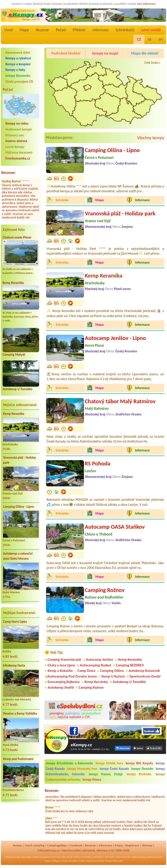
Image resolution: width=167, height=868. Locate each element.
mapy (47, 861)
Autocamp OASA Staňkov (115, 527)
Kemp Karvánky (96, 682)
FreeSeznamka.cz (18, 158)
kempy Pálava (92, 780)
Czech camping (35, 845)
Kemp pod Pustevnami (18, 759)
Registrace (132, 845)
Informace (100, 30)
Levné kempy (15, 147)
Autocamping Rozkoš (96, 665)
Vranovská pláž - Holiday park (19, 460)
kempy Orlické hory (109, 763)
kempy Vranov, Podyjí (106, 774)
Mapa (24, 30)
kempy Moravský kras (82, 769)
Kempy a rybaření (18, 58)
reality (76, 857)
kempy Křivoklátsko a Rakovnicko (70, 763)
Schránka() (125, 30)
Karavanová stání (18, 52)
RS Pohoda (98, 463)
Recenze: (8, 173)
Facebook (76, 845)
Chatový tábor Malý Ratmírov (120, 401)
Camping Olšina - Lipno (18, 507)
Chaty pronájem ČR (19, 81)
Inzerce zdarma (16, 141)
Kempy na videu (17, 123)
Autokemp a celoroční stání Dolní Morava (18, 556)
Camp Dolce (86, 671)
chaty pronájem (70, 861)
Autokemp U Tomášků (17, 389)
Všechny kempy (151, 138)
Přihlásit (79, 30)
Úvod (8, 30)
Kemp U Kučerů (113, 676)
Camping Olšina (112, 671)
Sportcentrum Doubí (145, 676)
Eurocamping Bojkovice (64, 682)
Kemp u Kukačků (60, 671)
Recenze (42, 30)
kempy (17, 845)
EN (161, 39)
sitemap (147, 845)
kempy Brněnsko (139, 774)
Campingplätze (57, 845)
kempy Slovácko (142, 769)
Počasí (61, 30)
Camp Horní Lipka (15, 622)
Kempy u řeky (15, 70)
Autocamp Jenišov (100, 660)
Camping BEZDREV (130, 665)
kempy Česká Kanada (114, 769)
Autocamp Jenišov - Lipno (115, 338)
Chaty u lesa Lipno (61, 665)
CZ (139, 39)
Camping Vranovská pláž (64, 660)
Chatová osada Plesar (17, 237)
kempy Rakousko (114, 861)
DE (150, 39)
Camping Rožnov (105, 590)
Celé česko (151, 63)
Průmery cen (15, 135)
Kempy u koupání (18, 64)
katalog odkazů (147, 857)
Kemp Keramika (13, 283)
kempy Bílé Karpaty (139, 763)
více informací (146, 4)
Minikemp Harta (14, 666)
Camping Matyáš (14, 355)
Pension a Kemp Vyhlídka (20, 714)
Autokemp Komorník (144, 671)
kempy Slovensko (18, 76)
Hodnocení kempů (19, 129)
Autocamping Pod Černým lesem (72, 676)
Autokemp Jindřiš (61, 687)
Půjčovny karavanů (19, 152)
